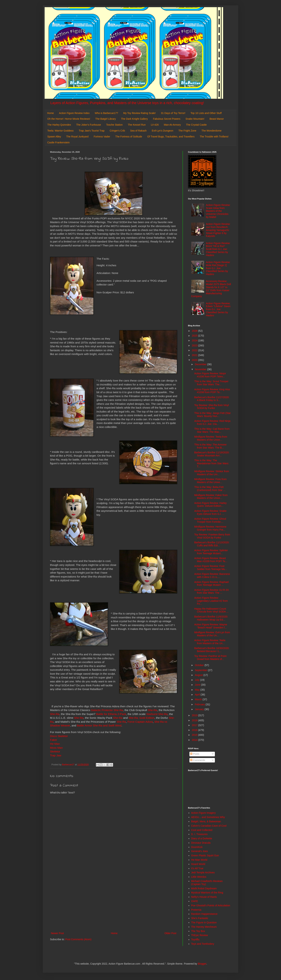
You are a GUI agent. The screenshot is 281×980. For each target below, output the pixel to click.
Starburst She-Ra (157, 714)
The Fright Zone (187, 131)
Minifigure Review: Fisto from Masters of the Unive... (210, 481)
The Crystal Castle (196, 125)
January (200, 709)
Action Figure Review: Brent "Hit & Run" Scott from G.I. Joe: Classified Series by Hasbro (218, 249)
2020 (195, 360)
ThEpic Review (200, 935)
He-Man (55, 744)
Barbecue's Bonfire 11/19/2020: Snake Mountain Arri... (212, 454)
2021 (195, 355)
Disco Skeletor (59, 736)
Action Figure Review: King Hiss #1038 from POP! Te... (212, 391)
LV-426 (155, 125)
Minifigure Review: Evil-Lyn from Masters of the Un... (212, 634)
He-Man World (199, 860)
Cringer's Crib (117, 131)
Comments (198, 760)
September (201, 670)
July (197, 680)
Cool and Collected (202, 830)
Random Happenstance (204, 914)
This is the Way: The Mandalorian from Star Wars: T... (212, 463)
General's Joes (200, 851)
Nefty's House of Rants (204, 897)
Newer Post (57, 933)
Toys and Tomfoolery (203, 944)
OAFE (195, 901)
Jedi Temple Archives (203, 872)
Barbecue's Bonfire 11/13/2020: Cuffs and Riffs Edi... (212, 544)
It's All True (197, 868)
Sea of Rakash (138, 131)
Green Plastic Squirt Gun (205, 855)
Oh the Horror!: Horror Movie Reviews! (69, 119)
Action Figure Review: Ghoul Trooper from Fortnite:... (210, 520)
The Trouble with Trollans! (214, 137)
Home (50, 113)
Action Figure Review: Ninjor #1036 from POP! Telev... (210, 375)
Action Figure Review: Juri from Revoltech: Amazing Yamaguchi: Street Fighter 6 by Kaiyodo (218, 230)
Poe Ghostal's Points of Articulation (211, 905)
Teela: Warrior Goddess (60, 131)
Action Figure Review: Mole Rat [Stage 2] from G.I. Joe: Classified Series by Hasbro (218, 268)
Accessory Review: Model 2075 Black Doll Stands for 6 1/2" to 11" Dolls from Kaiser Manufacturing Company (211, 289)
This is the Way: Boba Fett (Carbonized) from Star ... (210, 489)
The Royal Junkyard (77, 137)
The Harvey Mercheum (204, 927)
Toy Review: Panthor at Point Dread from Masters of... (210, 658)
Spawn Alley (54, 137)
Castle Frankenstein (59, 142)
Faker (53, 740)
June (198, 685)
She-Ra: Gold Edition (141, 718)
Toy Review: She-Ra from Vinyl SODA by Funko (212, 407)
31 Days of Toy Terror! (173, 113)
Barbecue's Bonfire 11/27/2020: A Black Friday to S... (212, 399)
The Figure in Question (204, 922)
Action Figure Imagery (203, 813)
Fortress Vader (102, 137)
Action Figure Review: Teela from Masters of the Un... (210, 642)
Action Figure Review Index (74, 113)
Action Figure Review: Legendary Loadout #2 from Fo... (211, 601)
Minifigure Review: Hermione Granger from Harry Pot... (210, 528)
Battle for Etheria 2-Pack (111, 714)
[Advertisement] (114, 902)
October (200, 665)
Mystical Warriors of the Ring (207, 893)
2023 (195, 345)
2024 (195, 340)
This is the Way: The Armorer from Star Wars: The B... (210, 446)
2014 (195, 740)
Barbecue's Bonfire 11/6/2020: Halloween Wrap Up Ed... (211, 618)
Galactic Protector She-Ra (107, 710)
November (201, 369)
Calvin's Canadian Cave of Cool (209, 826)
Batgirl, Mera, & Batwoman (206, 821)
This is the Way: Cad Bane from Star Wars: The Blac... (212, 430)
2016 (195, 730)
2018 (195, 720)
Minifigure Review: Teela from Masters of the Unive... (211, 438)
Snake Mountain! (195, 119)
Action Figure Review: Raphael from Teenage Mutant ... (211, 584)
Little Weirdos (199, 877)
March (199, 699)
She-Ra (153, 710)
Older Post (170, 933)
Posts (195, 754)
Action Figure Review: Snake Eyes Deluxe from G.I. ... (210, 512)
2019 (195, 715)
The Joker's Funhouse (89, 125)
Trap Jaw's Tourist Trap (92, 131)
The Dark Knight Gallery (134, 119)
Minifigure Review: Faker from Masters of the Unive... (211, 497)
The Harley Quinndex (59, 125)
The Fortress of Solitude (129, 137)
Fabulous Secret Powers (167, 119)
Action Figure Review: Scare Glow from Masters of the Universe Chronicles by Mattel (218, 211)
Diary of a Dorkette (202, 838)
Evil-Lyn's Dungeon (163, 131)
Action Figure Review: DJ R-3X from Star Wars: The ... (212, 591)
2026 (195, 331)
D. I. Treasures (199, 834)
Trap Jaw (56, 755)
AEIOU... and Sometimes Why (208, 817)
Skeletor (55, 751)
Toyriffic (195, 940)
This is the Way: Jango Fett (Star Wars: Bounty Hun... (212, 415)
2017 (195, 725)
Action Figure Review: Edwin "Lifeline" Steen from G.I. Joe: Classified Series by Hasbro (218, 309)
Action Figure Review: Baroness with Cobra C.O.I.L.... (212, 575)
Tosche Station (114, 125)
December (201, 364)
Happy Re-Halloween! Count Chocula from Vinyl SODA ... (211, 610)
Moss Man (56, 748)
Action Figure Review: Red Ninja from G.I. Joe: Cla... (212, 422)
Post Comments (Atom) (78, 939)
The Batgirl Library (106, 119)
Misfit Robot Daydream (204, 888)
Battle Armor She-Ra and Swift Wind (99, 725)
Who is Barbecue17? (106, 113)
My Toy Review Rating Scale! (140, 113)
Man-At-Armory (172, 125)
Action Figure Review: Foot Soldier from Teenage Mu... (211, 568)
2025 (195, 336)
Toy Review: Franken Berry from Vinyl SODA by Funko (212, 536)
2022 (195, 350)
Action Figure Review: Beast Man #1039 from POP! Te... (211, 560)
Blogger (202, 964)
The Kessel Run (137, 125)
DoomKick (197, 847)
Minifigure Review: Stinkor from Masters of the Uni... (212, 473)
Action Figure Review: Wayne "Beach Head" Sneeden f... (211, 626)
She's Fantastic (200, 918)
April (198, 695)
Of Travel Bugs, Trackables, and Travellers (171, 137)
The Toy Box (198, 931)
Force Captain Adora (140, 722)
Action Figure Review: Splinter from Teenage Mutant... (211, 552)
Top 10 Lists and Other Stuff (206, 113)
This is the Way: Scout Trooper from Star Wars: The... (211, 383)
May (197, 690)
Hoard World (198, 864)
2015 (195, 735)
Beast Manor (217, 119)
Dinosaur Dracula (201, 843)
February (200, 704)
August (199, 675)
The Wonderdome (211, 131)
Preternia (196, 910)
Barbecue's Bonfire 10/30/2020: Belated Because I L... (212, 650)
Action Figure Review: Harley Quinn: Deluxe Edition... (210, 505)
